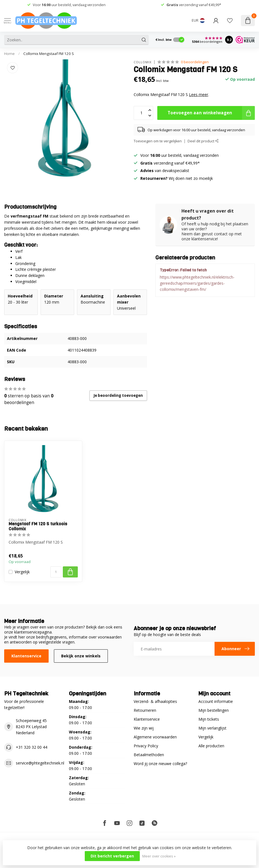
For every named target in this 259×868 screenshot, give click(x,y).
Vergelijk (22, 572)
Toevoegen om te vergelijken (158, 141)
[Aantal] (56, 572)
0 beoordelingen (195, 62)
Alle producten (211, 746)
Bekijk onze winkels (81, 656)
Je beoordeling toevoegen (118, 395)
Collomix (143, 62)
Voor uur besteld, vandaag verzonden (69, 5)
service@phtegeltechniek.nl (40, 763)
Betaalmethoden (149, 755)
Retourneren (145, 710)
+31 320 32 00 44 (32, 747)
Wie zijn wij (144, 728)
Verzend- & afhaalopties (155, 701)
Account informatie (216, 701)
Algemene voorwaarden (155, 737)
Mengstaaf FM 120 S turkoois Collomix (38, 527)
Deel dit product (203, 141)
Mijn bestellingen (214, 710)
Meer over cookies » (159, 856)
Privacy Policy (146, 746)
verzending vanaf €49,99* (194, 5)
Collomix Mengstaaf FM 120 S (49, 54)
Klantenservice (26, 656)
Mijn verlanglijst (212, 728)
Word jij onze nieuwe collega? (160, 764)
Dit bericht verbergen (112, 856)
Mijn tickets (209, 719)
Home (9, 54)
